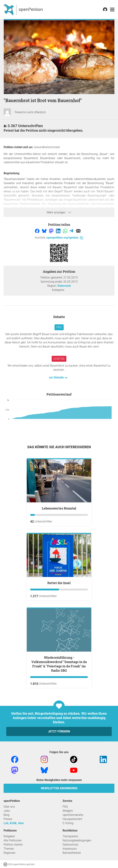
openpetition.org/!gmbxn (65, 238)
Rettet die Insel (59, 583)
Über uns (9, 807)
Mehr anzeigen (59, 213)
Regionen (10, 853)
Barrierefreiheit (72, 853)
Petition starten (13, 845)
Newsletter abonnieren (59, 788)
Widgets (68, 811)
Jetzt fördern (59, 731)
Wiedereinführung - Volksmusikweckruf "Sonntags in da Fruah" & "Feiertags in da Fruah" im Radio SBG (59, 664)
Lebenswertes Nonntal (59, 508)
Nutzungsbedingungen (77, 840)
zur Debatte (57, 377)
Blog (6, 815)
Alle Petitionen (13, 840)
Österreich (64, 286)
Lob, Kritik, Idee (14, 823)
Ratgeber (9, 836)
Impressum (70, 849)
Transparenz (70, 836)
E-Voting (68, 823)
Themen (9, 849)
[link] (112, 10)
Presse (8, 819)
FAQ (65, 807)
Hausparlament (72, 819)
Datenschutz (70, 845)
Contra (59, 359)
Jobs (7, 811)
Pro (59, 327)
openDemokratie (73, 815)
